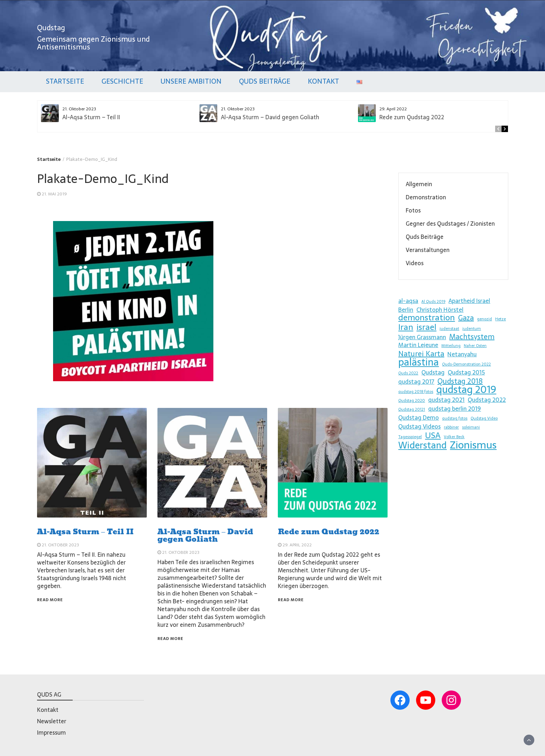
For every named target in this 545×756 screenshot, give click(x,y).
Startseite (65, 81)
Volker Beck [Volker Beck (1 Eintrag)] (454, 437)
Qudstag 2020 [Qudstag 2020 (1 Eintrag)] (412, 401)
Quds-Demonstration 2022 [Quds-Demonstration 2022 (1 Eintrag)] (466, 364)
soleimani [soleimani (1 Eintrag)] (471, 427)
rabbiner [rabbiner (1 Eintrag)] (451, 427)
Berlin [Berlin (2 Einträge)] (406, 310)
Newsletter (52, 721)
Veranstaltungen (428, 250)
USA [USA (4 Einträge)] (433, 435)
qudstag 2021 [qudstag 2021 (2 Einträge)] (446, 400)
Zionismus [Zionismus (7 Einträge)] (473, 445)
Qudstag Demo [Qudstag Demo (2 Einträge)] (419, 418)
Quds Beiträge (265, 81)
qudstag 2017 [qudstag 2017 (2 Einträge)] (416, 382)
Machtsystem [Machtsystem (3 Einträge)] (472, 337)
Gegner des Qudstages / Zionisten (450, 224)
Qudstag (51, 28)
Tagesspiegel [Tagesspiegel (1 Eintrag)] (410, 437)
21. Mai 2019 (54, 194)
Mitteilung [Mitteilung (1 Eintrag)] (451, 346)
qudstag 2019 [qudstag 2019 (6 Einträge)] (466, 389)
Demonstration (426, 197)
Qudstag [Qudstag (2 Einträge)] (433, 372)
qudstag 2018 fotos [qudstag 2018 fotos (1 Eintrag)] (416, 392)
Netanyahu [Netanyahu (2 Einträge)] (462, 354)
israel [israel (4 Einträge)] (426, 327)
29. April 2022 (297, 545)
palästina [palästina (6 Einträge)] (419, 362)
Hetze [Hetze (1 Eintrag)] (500, 319)
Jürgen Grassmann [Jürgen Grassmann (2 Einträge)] (422, 337)
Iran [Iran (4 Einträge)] (406, 327)
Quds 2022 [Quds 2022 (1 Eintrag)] (408, 373)
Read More (50, 600)
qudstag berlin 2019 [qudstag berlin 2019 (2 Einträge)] (455, 409)
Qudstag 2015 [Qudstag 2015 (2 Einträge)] (466, 372)
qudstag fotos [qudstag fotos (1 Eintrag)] (455, 418)
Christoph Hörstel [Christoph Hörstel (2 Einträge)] (440, 310)
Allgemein (419, 184)
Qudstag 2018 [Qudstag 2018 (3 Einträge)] (460, 381)
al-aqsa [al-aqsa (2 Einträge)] (408, 301)
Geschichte (122, 81)
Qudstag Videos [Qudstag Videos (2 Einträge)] (419, 426)
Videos (415, 263)
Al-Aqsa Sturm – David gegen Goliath (270, 117)
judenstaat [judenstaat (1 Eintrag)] (449, 329)
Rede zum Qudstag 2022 (412, 117)
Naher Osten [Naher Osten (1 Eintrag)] (475, 346)
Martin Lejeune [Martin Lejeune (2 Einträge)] (418, 345)
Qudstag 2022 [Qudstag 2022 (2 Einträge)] (487, 400)
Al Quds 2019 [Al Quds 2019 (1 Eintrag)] (433, 302)
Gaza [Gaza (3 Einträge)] (466, 318)
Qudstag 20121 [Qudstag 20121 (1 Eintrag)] (412, 409)
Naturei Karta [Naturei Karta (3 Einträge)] (421, 354)
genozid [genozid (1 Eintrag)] (484, 319)
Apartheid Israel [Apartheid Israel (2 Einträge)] (469, 301)
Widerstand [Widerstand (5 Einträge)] (422, 445)
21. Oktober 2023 (60, 545)
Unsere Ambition (191, 81)
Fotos (413, 210)
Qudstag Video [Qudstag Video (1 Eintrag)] (484, 418)
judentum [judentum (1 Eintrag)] (472, 329)
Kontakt (323, 81)
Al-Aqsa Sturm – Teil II (91, 117)
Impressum (51, 733)
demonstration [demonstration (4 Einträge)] (427, 317)
